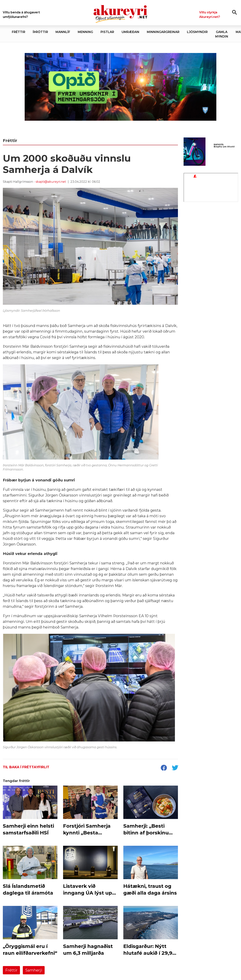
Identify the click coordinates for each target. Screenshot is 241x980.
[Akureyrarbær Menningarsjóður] (120, 87)
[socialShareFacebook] (164, 768)
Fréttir (11, 970)
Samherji (34, 970)
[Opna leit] (235, 12)
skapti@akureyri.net (51, 182)
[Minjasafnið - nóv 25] (211, 235)
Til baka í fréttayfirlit (26, 767)
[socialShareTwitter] (175, 768)
